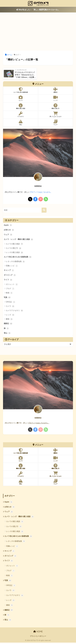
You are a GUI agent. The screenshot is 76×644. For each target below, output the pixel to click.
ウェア (8, 235)
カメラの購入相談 (14, 244)
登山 (7, 334)
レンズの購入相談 (14, 253)
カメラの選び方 (14, 248)
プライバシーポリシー (38, 638)
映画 (9, 293)
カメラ (10, 307)
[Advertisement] (38, 32)
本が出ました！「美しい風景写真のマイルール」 (38, 10)
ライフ (8, 280)
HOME (38, 633)
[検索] (44, 210)
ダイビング (10, 276)
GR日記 (11, 303)
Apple (8, 225)
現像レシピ (12, 266)
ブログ (10, 289)
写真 (7, 298)
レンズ (10, 315)
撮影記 (8, 324)
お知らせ (9, 230)
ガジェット (12, 285)
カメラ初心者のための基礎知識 (18, 257)
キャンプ (9, 271)
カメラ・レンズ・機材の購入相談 (19, 240)
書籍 (9, 320)
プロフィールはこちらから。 (41, 192)
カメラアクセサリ (14, 311)
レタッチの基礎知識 (15, 262)
